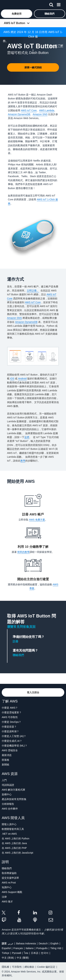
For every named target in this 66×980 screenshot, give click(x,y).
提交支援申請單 (10, 878)
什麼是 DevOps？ (11, 722)
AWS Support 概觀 (12, 892)
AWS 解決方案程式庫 (13, 790)
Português (42, 948)
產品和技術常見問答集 (14, 799)
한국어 (45, 953)
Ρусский (17, 953)
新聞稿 (5, 765)
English (54, 943)
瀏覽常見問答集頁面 (21, 627)
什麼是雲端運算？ (12, 712)
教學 (23, 461)
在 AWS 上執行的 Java (14, 843)
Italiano (30, 948)
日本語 (35, 953)
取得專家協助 (9, 873)
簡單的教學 (23, 552)
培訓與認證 (8, 785)
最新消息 (7, 755)
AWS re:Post (9, 883)
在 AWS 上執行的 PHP (14, 848)
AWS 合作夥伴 (10, 809)
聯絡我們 (18, 655)
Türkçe (6, 953)
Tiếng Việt (56, 948)
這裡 (27, 437)
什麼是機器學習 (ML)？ (15, 746)
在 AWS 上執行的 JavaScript (17, 853)
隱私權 (5, 967)
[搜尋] (51, 4)
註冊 (15, 641)
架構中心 (7, 794)
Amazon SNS (40, 114)
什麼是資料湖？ (10, 731)
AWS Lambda (47, 110)
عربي (11, 943)
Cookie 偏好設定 (46, 967)
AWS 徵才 (7, 902)
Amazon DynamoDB (19, 114)
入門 (4, 780)
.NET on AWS (9, 834)
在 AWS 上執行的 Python (16, 838)
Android (22, 379)
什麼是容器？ (9, 727)
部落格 (5, 760)
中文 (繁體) (23, 958)
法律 (4, 897)
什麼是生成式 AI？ (12, 741)
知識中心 (7, 887)
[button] (17, 14)
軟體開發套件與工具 (13, 829)
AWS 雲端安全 (10, 750)
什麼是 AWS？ (10, 708)
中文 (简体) (8, 958)
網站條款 (29, 967)
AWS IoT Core (29, 110)
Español (6, 948)
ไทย (26, 953)
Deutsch (43, 943)
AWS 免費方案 (37, 520)
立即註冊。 (33, 291)
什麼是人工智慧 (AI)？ (14, 736)
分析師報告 (8, 804)
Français (18, 948)
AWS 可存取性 (10, 717)
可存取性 (17, 967)
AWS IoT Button (15, 23)
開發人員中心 (9, 824)
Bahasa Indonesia (26, 943)
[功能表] (59, 4)
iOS (12, 379)
